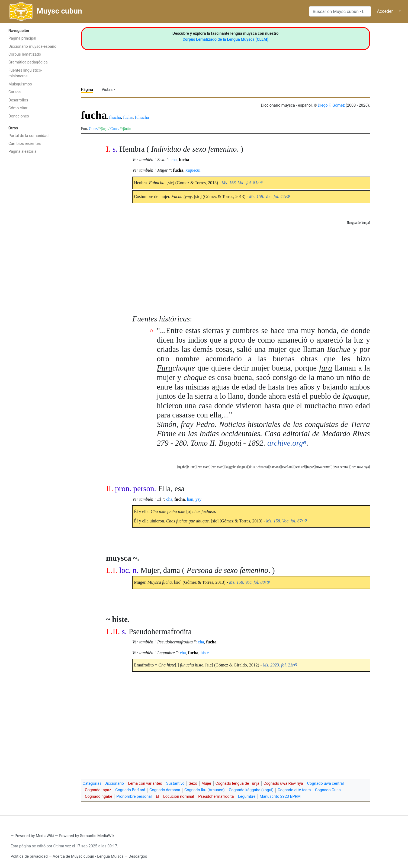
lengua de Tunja (359, 223)
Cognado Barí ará (130, 790)
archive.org (285, 443)
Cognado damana (165, 790)
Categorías (92, 784)
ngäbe (182, 467)
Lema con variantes (145, 784)
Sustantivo (175, 784)
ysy (198, 499)
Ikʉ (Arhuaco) (258, 467)
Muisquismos (20, 84)
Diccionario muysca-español (33, 47)
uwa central (341, 467)
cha (174, 160)
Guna (192, 467)
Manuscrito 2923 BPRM (280, 797)
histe (205, 653)
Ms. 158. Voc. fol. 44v (268, 197)
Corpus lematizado (25, 54)
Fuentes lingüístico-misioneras (25, 73)
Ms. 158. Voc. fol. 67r (285, 521)
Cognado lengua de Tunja (237, 784)
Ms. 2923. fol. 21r (278, 665)
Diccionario (114, 784)
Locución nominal (179, 797)
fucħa (128, 117)
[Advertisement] (34, 243)
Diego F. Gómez (331, 105)
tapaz (311, 467)
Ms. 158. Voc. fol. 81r (240, 183)
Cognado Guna (328, 790)
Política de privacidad (29, 856)
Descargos (138, 856)
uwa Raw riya (360, 467)
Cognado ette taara (294, 790)
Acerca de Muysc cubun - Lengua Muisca (88, 856)
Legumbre (247, 797)
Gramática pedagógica (28, 62)
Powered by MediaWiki (34, 836)
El (158, 797)
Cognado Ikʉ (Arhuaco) (205, 790)
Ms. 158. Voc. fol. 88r (248, 582)
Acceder (385, 11)
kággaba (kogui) (236, 467)
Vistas (107, 90)
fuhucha (142, 117)
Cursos (15, 92)
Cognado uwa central (325, 784)
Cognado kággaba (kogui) (251, 790)
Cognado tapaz (98, 790)
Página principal (22, 38)
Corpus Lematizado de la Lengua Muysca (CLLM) (225, 39)
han (190, 499)
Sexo (193, 784)
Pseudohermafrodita (216, 797)
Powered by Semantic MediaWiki (87, 836)
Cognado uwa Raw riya (283, 784)
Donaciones (19, 116)
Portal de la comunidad (28, 136)
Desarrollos (18, 100)
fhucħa (115, 117)
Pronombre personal (134, 797)
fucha (184, 160)
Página (87, 90)
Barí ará (300, 467)
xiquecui (193, 170)
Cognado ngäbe (99, 797)
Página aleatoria (23, 151)
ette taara (217, 467)
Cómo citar (18, 108)
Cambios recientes (25, 144)
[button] (359, 223)
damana (275, 467)
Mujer (206, 784)
